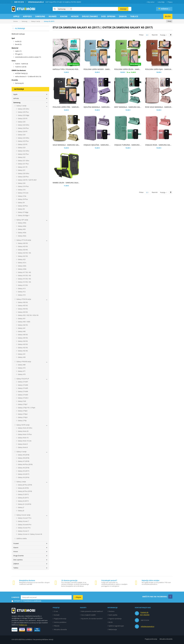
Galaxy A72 (21, 368)
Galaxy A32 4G (23, 351)
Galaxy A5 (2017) (23, 471)
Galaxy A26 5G (23, 243)
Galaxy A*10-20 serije (24, 240)
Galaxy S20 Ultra (23, 173)
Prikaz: (141, 35)
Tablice (16, 568)
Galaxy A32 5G (23, 348)
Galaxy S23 (21, 148)
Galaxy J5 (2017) (23, 498)
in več (21, 67)
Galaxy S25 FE (22, 118)
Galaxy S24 (21, 135)
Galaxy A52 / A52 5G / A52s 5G (28, 315)
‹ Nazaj (169, 21)
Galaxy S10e (22, 196)
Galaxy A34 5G (23, 341)
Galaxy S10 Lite (23, 193)
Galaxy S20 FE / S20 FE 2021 (27, 180)
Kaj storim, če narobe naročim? (92, 619)
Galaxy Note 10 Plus (25, 434)
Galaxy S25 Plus (23, 112)
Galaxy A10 (21, 295)
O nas (56, 611)
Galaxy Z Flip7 (22, 404)
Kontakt (57, 615)
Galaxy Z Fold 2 (23, 398)
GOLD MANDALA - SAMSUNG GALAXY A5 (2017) (71, 145)
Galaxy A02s (22, 236)
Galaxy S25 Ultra (23, 109)
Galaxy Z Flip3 (22, 417)
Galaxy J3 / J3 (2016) (24, 504)
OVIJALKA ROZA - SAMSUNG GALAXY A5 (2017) (163, 145)
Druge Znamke (18, 556)
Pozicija (163, 35)
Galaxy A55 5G (23, 305)
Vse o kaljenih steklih (88, 615)
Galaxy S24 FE (22, 131)
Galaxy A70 (21, 374)
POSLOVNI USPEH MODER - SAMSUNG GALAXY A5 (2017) (105, 69)
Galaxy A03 (21, 229)
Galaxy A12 (21, 292)
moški (18, 41)
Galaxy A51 (21, 318)
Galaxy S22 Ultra (23, 151)
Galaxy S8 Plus (23, 206)
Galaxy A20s (22, 266)
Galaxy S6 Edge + (23, 215)
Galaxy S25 (21, 122)
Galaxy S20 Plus (23, 177)
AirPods (16, 98)
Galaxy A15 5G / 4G (24, 279)
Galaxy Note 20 (23, 431)
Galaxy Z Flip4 (22, 414)
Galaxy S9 (21, 203)
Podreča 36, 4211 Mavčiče (145, 614)
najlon (18, 51)
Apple (15, 94)
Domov (16, 21)
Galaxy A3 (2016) (23, 477)
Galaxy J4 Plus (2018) (25, 491)
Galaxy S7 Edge (23, 212)
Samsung (24, 21)
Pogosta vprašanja (115, 619)
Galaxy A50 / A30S (24, 322)
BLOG (111, 622)
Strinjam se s (17, 601)
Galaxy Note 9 (23, 444)
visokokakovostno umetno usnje (28, 57)
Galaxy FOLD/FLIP (23, 379)
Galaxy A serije (36, 21)
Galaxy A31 (21, 354)
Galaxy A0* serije (22, 220)
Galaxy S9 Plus (23, 199)
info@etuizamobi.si (148, 626)
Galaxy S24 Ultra (23, 125)
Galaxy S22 (21, 157)
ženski (18, 44)
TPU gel (19, 54)
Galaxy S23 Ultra (23, 138)
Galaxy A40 (21, 331)
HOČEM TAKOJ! (21, 73)
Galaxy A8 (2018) (23, 458)
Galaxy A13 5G (23, 285)
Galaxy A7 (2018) (23, 461)
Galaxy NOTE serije (23, 425)
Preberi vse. (23, 625)
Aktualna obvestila (60, 629)
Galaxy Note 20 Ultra (25, 428)
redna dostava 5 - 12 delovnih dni (28, 76)
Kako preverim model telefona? (92, 611)
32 (148, 35)
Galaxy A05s (22, 223)
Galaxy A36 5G (23, 335)
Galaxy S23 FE (22, 144)
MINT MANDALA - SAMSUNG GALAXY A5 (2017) (132, 107)
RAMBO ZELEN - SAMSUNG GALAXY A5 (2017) (70, 183)
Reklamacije (113, 629)
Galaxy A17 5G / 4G (24, 272)
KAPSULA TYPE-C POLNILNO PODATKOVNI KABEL (72, 69)
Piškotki (57, 626)
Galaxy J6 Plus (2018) (25, 485)
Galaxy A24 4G (23, 250)
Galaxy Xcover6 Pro (24, 525)
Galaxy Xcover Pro (24, 528)
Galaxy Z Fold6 (23, 385)
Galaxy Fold (22, 401)
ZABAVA (16, 564)
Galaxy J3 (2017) (23, 501)
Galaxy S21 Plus (23, 164)
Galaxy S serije (21, 106)
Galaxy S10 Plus (23, 186)
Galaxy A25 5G (23, 246)
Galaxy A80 (21, 365)
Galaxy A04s (22, 226)
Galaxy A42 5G (23, 325)
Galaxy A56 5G (23, 302)
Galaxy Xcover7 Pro (24, 518)
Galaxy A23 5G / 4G (24, 253)
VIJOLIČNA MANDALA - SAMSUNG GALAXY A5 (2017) (104, 107)
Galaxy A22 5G (23, 256)
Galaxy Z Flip (22, 420)
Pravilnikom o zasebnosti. (32, 601)
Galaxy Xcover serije (23, 515)
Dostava (111, 611)
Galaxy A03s (22, 233)
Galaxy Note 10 (23, 438)
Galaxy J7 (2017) (23, 494)
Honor (16, 551)
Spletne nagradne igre (116, 626)
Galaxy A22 (21, 259)
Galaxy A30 (21, 357)
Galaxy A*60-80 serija (24, 362)
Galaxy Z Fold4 (23, 391)
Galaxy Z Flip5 (22, 411)
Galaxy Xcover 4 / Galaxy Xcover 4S (30, 534)
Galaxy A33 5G (23, 344)
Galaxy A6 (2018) (23, 468)
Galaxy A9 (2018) (23, 455)
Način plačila (113, 615)
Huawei (16, 543)
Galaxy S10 (21, 190)
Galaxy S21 (21, 170)
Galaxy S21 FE (22, 167)
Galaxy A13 (21, 288)
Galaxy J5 (21, 511)
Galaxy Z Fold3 (23, 395)
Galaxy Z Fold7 (23, 382)
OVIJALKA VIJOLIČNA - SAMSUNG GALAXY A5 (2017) (103, 145)
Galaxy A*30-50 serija (24, 299)
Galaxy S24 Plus (23, 128)
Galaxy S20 (21, 183)
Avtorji (51, 639)
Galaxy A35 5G (23, 338)
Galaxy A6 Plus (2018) (25, 464)
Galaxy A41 (21, 328)
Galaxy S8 (21, 209)
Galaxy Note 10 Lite (24, 441)
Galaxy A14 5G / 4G (24, 282)
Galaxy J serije (21, 482)
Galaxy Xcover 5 (23, 531)
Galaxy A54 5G (23, 309)
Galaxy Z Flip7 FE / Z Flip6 (26, 408)
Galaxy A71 (21, 371)
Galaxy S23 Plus (23, 141)
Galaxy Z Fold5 (23, 388)
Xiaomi (16, 547)
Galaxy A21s (22, 263)
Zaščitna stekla (21, 538)
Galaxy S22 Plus (23, 154)
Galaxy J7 (21, 507)
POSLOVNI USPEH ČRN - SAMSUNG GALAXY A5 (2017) (73, 107)
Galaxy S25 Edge (23, 115)
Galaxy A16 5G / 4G (24, 275)
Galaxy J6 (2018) (23, 488)
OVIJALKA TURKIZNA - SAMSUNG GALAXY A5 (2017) (134, 145)
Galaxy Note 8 (23, 447)
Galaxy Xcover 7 (23, 521)
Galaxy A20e (22, 269)
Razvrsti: (155, 35)
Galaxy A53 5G (23, 312)
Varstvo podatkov (60, 622)
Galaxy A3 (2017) (23, 474)
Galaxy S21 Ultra (23, 161)
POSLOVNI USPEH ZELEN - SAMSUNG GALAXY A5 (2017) (136, 69)
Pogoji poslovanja (60, 619)
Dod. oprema (18, 560)
